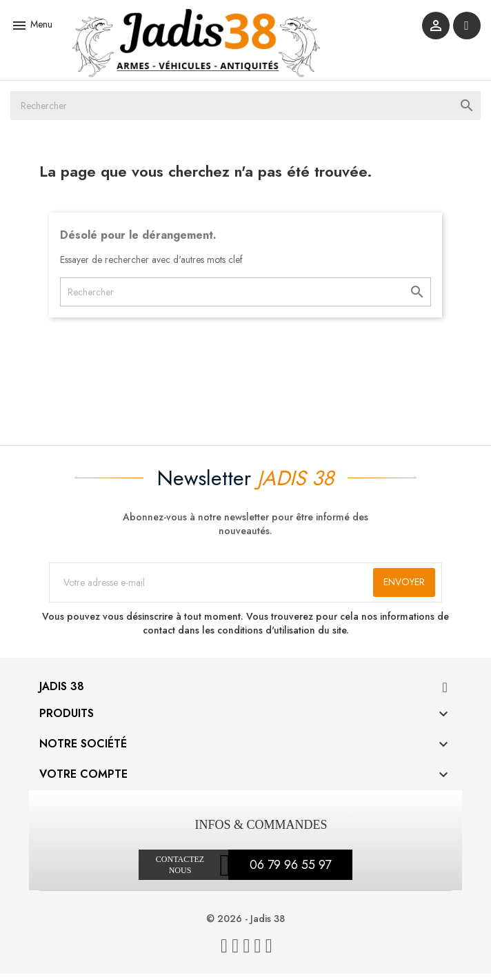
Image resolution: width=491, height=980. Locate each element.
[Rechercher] (245, 111)
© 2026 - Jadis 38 (245, 925)
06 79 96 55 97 (290, 871)
